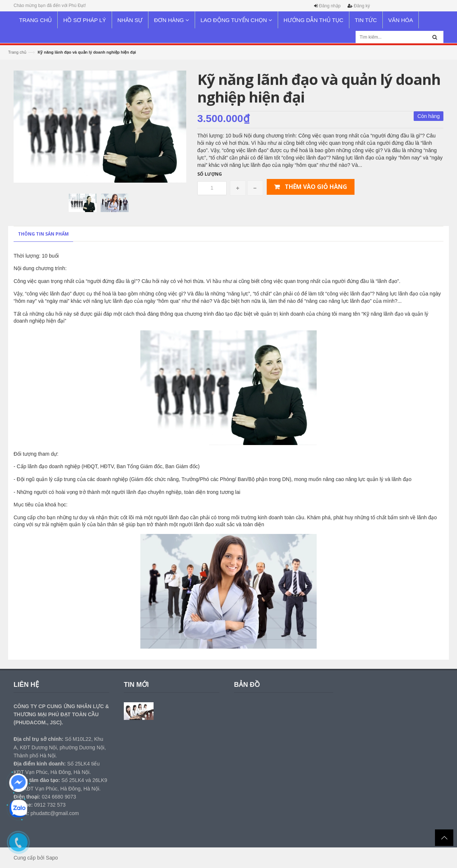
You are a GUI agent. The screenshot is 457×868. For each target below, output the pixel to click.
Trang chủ (17, 52)
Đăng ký (362, 6)
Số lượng (210, 174)
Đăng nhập (330, 6)
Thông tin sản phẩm (43, 234)
